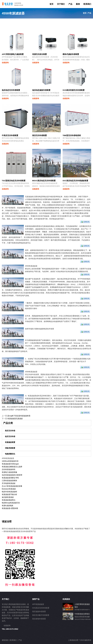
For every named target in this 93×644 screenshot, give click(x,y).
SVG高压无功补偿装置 (41, 608)
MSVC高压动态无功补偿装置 (44, 181)
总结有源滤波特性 (9, 469)
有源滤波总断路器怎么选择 (12, 467)
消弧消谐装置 (10, 448)
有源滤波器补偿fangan (10, 464)
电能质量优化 (10, 454)
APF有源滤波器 (38, 604)
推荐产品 (36, 599)
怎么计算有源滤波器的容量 (12, 486)
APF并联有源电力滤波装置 (13, 54)
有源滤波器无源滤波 (15, 419)
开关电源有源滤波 (9, 483)
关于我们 (61, 4)
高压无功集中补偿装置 (41, 615)
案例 (78, 4)
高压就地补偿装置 (39, 619)
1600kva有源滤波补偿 (10, 461)
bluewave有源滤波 (9, 489)
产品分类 (8, 423)
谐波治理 (7, 521)
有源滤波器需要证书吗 (10, 478)
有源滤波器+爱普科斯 (10, 508)
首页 (51, 4)
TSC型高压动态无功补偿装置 (14, 181)
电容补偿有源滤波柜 (9, 492)
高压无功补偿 (10, 431)
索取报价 (5, 640)
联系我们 (87, 4)
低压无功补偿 (10, 436)
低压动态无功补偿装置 (11, 90)
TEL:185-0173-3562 (10, 629)
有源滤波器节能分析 (9, 494)
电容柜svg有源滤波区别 (11, 503)
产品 (70, 4)
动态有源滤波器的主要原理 (12, 475)
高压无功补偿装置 (39, 135)
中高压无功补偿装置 (10, 135)
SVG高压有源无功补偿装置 (74, 90)
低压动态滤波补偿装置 (41, 90)
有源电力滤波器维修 (9, 472)
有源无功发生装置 (39, 54)
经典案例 (66, 599)
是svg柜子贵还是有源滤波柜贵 (19, 416)
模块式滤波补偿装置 (71, 54)
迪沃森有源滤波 (8, 497)
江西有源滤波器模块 (9, 481)
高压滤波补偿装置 (39, 611)
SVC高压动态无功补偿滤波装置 (75, 181)
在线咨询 (5, 63)
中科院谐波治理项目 (82, 614)
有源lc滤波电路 (8, 506)
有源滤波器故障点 (9, 500)
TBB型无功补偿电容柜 (72, 135)
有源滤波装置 (10, 442)
